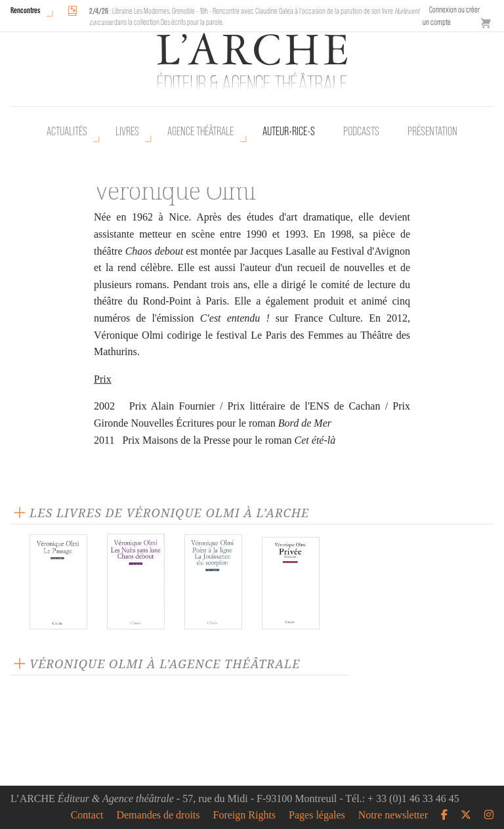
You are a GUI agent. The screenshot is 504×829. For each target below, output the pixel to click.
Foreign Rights (245, 815)
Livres (127, 131)
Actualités (67, 131)
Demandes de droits (158, 815)
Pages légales (317, 815)
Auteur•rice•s (289, 131)
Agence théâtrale (200, 131)
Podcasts (361, 131)
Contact (87, 815)
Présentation (432, 131)
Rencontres (25, 10)
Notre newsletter (393, 815)
